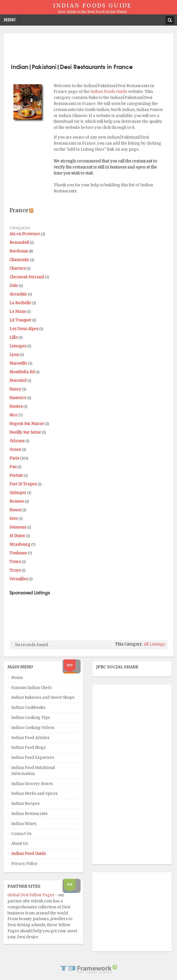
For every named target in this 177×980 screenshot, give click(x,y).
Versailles (19, 579)
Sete (14, 519)
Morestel (18, 381)
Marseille (18, 363)
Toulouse (18, 553)
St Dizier (17, 536)
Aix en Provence (25, 234)
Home (17, 678)
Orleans (17, 441)
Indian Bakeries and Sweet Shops (43, 697)
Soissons (18, 527)
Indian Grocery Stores (32, 784)
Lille (14, 337)
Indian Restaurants (29, 814)
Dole (14, 286)
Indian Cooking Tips (31, 718)
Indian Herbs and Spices (34, 794)
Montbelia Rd (22, 372)
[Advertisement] (89, 48)
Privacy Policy (24, 864)
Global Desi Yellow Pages (31, 895)
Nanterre (18, 398)
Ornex (15, 450)
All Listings (154, 644)
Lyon (14, 355)
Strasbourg (20, 544)
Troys (15, 570)
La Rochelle (20, 303)
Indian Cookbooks (28, 708)
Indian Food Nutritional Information (33, 771)
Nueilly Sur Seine (25, 432)
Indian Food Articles (30, 738)
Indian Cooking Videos (33, 728)
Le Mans (18, 312)
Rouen (15, 510)
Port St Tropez (23, 484)
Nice (13, 415)
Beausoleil (19, 243)
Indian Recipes (25, 804)
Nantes (16, 406)
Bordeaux (19, 251)
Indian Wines (24, 824)
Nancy (15, 389)
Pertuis (16, 475)
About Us (20, 844)
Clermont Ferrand (27, 277)
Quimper (18, 493)
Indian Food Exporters (33, 758)
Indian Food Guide (29, 854)
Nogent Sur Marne (27, 424)
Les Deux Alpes (24, 329)
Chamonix (19, 260)
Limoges (18, 346)
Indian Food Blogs (28, 748)
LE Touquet (20, 320)
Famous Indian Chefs (31, 688)
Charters (18, 268)
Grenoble (18, 294)
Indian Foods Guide (109, 92)
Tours (15, 562)
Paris (14, 458)
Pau (13, 467)
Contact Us (21, 834)
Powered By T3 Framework (89, 969)
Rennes (17, 501)
